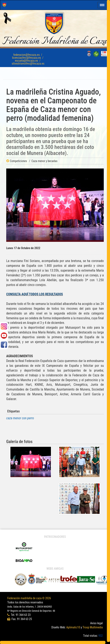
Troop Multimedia (93, 627)
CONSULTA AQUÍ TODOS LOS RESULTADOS (35, 294)
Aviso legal (96, 623)
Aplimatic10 (73, 627)
